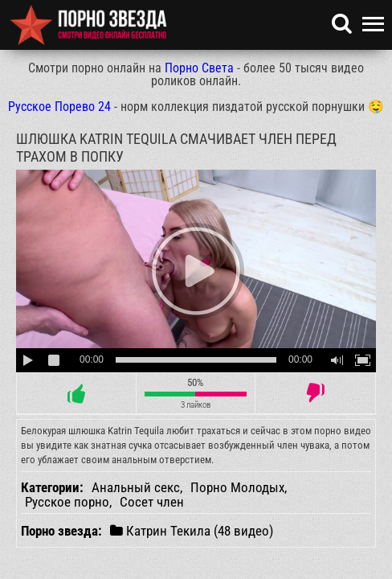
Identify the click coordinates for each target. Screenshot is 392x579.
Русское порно (67, 502)
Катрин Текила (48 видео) (192, 530)
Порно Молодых (237, 487)
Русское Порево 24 (59, 107)
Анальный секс (136, 487)
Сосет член (152, 502)
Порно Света (199, 68)
